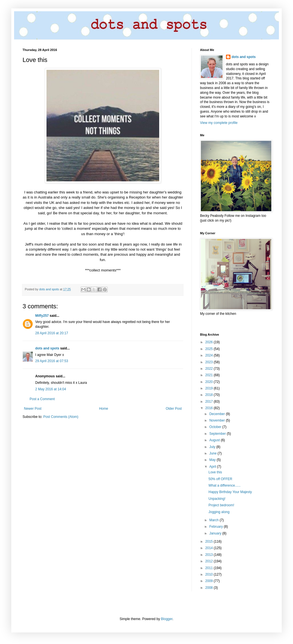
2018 (210, 395)
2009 (210, 581)
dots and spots (47, 348)
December (218, 414)
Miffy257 (42, 316)
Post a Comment (42, 399)
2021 (210, 375)
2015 (210, 542)
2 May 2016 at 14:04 (51, 389)
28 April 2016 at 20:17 (52, 333)
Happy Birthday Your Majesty (230, 492)
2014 (210, 548)
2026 (210, 342)
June (213, 453)
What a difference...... (225, 485)
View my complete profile (219, 123)
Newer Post (33, 409)
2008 (210, 588)
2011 (210, 568)
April (213, 467)
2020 (210, 382)
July (213, 447)
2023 (210, 362)
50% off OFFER (220, 479)
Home (104, 409)
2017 (210, 402)
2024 (210, 355)
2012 (210, 561)
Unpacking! (217, 499)
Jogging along (219, 512)
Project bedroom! (221, 505)
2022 (210, 369)
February (217, 527)
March (215, 520)
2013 (210, 555)
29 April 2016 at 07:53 (52, 361)
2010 (210, 574)
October (216, 427)
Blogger (167, 619)
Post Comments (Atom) (61, 417)
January (216, 533)
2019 (210, 388)
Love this (215, 472)
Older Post (174, 409)
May (213, 460)
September (218, 434)
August (215, 440)
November (218, 420)
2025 (210, 349)
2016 (210, 408)
